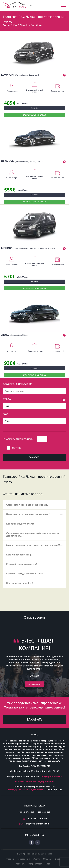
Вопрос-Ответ (35, 864)
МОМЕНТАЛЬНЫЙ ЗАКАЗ (34, 115)
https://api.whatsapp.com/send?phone (26, 790)
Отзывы (47, 859)
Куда (5, 414)
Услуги (37, 859)
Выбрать (34, 108)
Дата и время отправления (17, 384)
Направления (24, 859)
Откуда (7, 399)
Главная (7, 25)
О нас (57, 859)
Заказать (34, 457)
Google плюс (38, 842)
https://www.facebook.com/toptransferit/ (34, 782)
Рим (15, 25)
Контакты (20, 864)
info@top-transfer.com (51, 776)
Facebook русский (31, 842)
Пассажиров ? (18, 439)
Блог (48, 864)
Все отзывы (34, 684)
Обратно (17, 448)
